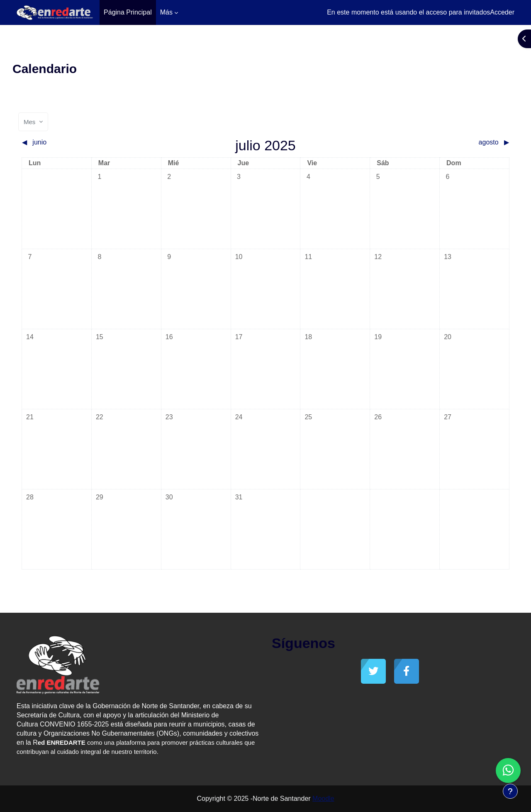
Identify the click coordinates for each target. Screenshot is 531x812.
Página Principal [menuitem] (128, 12)
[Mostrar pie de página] (510, 791)
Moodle (323, 799)
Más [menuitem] (166, 12)
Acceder (502, 12)
